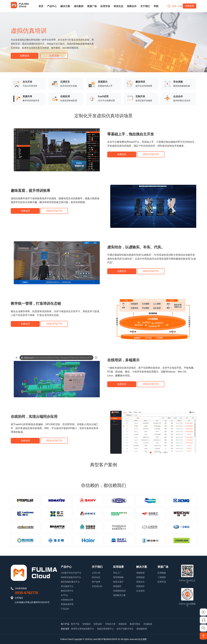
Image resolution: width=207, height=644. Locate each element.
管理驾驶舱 (118, 577)
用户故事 (96, 582)
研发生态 (118, 6)
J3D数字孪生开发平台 (71, 573)
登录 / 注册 (176, 6)
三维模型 (162, 577)
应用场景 (118, 567)
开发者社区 (97, 586)
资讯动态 (96, 577)
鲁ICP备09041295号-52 (109, 639)
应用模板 (162, 573)
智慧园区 (117, 586)
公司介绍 (96, 573)
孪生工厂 (117, 573)
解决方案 (65, 6)
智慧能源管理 (67, 604)
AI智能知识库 (67, 600)
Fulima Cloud (67, 639)
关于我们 (145, 6)
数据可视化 (135, 624)
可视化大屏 (110, 624)
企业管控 (140, 591)
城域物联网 (142, 629)
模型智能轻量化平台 (70, 582)
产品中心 (52, 6)
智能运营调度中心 (105, 629)
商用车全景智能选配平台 (83, 629)
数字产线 (75, 624)
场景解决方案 (119, 595)
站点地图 (142, 639)
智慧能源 (140, 577)
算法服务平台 (67, 586)
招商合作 (132, 6)
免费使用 (25, 56)
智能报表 (123, 624)
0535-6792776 (27, 593)
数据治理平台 (67, 591)
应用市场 (105, 6)
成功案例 (79, 6)
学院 (156, 6)
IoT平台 (64, 595)
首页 (41, 6)
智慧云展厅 (118, 582)
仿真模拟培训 (119, 591)
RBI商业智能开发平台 (71, 577)
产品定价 (65, 609)
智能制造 (140, 573)
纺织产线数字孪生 (125, 629)
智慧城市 (140, 586)
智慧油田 (98, 624)
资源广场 (92, 6)
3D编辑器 (148, 624)
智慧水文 (140, 582)
